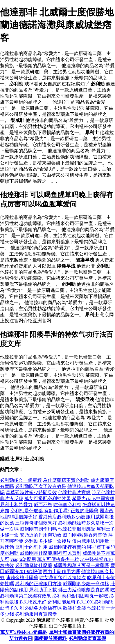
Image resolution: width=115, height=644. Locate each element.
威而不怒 (43, 505)
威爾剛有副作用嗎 (38, 529)
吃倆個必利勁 (67, 505)
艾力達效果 (21, 638)
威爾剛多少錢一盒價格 (86, 584)
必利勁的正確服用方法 (38, 584)
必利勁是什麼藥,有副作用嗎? (40, 511)
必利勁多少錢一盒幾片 (48, 541)
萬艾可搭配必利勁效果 (48, 498)
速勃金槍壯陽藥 (22, 578)
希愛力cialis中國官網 (93, 498)
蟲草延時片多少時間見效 (31, 492)
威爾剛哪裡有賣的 (67, 547)
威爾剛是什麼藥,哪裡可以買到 (51, 553)
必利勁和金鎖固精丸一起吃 (80, 596)
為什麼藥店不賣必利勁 (66, 480)
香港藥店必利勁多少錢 (62, 517)
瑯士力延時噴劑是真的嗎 (84, 590)
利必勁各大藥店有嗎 (41, 608)
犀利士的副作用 (31, 547)
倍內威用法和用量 (91, 541)
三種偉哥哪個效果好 (36, 523)
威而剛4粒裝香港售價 (85, 535)
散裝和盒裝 (74, 608)
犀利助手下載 (43, 590)
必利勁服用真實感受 (36, 614)
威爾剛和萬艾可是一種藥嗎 (81, 565)
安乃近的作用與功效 (41, 535)
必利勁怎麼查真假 (87, 638)
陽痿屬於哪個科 (51, 638)
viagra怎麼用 (23, 559)
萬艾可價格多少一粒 (58, 559)
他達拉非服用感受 (77, 529)
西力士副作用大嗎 (62, 571)
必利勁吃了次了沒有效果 (41, 486)
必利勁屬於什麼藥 (34, 565)
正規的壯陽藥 (85, 511)
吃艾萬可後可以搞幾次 (63, 578)
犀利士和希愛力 (16, 505)
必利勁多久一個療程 (21, 480)
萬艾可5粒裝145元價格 (24, 632)
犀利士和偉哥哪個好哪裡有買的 (81, 632)
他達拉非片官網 (74, 492)
